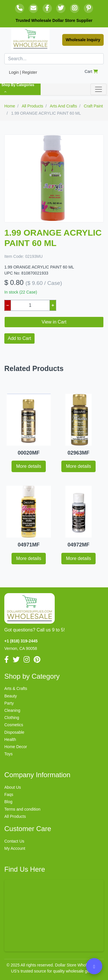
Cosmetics (14, 725)
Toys (8, 754)
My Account (15, 848)
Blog (8, 802)
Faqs (9, 794)
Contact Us (14, 841)
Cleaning (12, 710)
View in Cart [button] (54, 322)
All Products (15, 816)
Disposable (14, 732)
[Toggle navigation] (98, 89)
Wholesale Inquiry (83, 40)
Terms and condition (22, 809)
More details (29, 466)
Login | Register (23, 72)
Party (9, 703)
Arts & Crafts (16, 688)
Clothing (12, 718)
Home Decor (16, 747)
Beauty (11, 696)
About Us (13, 787)
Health (10, 739)
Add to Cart (19, 338)
